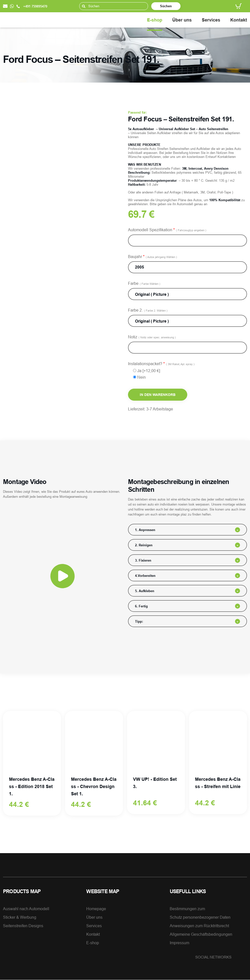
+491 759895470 (32, 6)
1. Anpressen (145, 530)
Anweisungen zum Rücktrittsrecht (199, 926)
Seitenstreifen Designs (23, 926)
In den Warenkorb (158, 395)
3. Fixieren (143, 560)
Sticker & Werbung (20, 917)
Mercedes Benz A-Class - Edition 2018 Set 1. (32, 787)
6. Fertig (141, 606)
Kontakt (239, 20)
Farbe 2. (148, 310)
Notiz (152, 337)
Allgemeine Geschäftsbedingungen (201, 934)
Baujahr (152, 257)
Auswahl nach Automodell (26, 909)
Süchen (166, 6)
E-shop (155, 20)
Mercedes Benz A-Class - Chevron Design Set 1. (94, 787)
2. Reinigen (144, 545)
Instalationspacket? (161, 364)
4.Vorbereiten (145, 576)
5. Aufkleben (145, 591)
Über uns (182, 20)
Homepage (96, 909)
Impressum (179, 943)
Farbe (144, 283)
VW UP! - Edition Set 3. (155, 783)
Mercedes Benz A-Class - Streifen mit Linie (218, 783)
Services (211, 20)
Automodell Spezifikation (167, 230)
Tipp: (139, 621)
